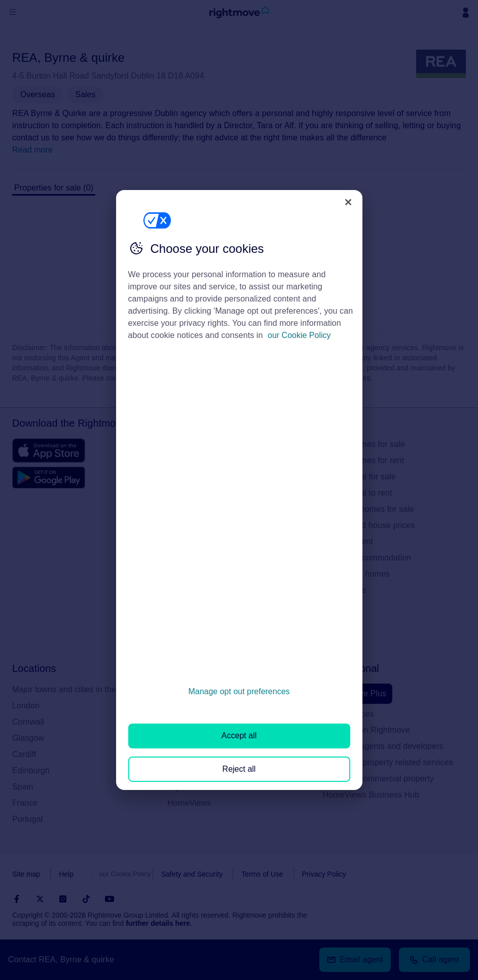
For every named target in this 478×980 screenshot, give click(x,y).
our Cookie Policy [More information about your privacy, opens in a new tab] (299, 335)
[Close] (348, 202)
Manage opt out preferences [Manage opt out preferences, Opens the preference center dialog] (239, 691)
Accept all (239, 736)
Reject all (239, 769)
